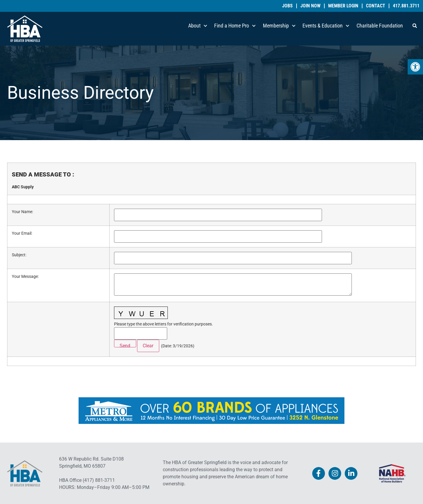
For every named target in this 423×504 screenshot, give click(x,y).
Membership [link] (279, 26)
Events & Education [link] (326, 26)
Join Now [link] (310, 6)
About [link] (198, 26)
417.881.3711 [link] (406, 6)
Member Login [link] (343, 6)
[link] (415, 67)
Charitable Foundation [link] (380, 26)
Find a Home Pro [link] (235, 26)
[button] (415, 26)
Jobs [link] (287, 6)
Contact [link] (376, 6)
